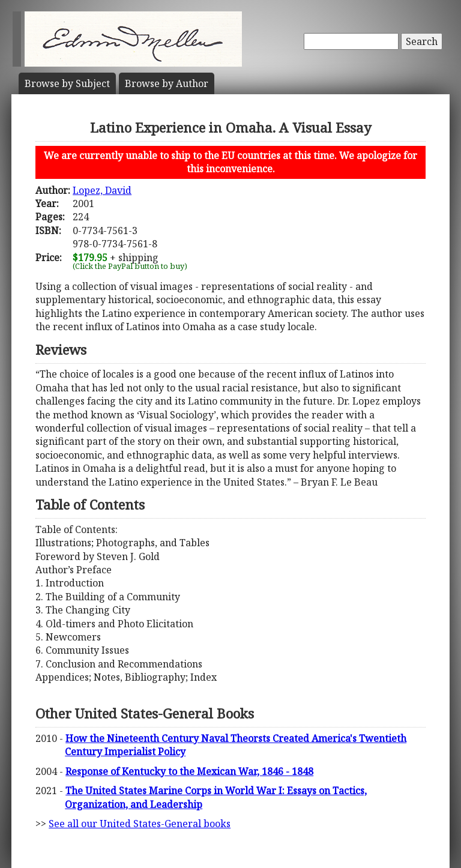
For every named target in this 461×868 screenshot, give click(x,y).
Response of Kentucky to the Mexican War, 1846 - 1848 (189, 771)
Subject (67, 83)
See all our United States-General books (140, 824)
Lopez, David (102, 190)
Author (167, 83)
